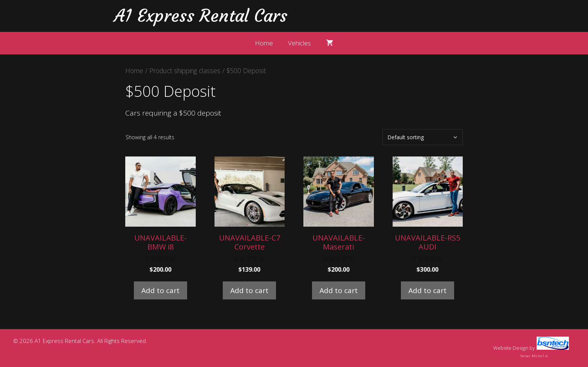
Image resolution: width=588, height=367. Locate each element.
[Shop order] (423, 137)
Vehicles (299, 43)
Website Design (511, 348)
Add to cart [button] (160, 290)
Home (264, 43)
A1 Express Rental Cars (201, 16)
